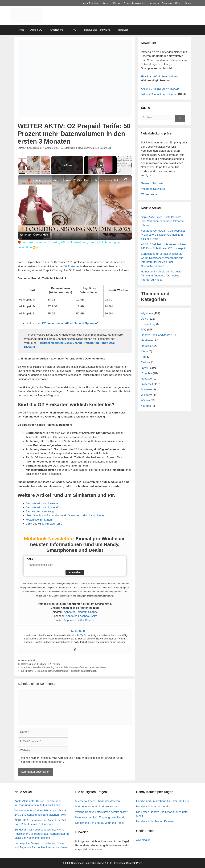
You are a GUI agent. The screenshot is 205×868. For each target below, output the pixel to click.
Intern (144, 351)
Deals (144, 319)
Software (146, 390)
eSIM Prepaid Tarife (50, 524)
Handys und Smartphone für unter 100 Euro (163, 801)
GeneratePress (134, 863)
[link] (23, 180)
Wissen (145, 400)
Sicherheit (147, 384)
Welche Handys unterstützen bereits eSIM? (101, 812)
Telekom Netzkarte (152, 183)
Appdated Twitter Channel (80, 620)
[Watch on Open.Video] (34, 235)
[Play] (100, 165)
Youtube (146, 406)
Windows (146, 395)
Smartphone (57, 30)
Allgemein (147, 313)
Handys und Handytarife (97, 30)
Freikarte (42, 664)
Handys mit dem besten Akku (154, 807)
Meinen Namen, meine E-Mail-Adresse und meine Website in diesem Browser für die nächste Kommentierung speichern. (72, 760)
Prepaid (32, 660)
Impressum (154, 3)
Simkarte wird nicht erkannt (42, 503)
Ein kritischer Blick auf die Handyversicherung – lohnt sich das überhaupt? (59, 671)
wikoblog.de (143, 840)
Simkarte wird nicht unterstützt (44, 507)
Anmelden (75, 572)
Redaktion (147, 379)
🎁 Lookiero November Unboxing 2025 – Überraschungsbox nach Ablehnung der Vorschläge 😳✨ (74, 180)
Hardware (123, 30)
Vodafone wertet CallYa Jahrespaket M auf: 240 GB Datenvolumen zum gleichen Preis (163, 235)
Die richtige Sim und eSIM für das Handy (100, 823)
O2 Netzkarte (149, 194)
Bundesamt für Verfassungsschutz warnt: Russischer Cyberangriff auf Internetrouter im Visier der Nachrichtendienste (42, 834)
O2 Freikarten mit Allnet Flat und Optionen (69, 323)
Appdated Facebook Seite (82, 616)
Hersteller (147, 346)
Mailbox (146, 362)
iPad (144, 357)
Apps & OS (36, 30)
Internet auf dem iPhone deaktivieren (98, 801)
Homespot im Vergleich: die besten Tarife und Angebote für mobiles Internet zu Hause (162, 276)
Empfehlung (148, 324)
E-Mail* (31, 559)
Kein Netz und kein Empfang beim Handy (100, 817)
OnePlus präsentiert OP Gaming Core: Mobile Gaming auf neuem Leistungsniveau (63, 667)
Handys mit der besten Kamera (155, 821)
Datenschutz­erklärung (172, 3)
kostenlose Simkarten (39, 520)
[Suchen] (180, 119)
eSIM (29, 524)
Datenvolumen (29, 664)
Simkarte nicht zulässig (40, 511)
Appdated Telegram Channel (81, 612)
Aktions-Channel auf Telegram (159, 94)
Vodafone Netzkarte (153, 189)
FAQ (74, 30)
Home (21, 30)
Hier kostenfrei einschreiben (159, 77)
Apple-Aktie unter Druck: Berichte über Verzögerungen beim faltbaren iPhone (162, 221)
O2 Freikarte (71, 266)
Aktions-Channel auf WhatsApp (160, 89)
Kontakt (117, 3)
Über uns (106, 3)
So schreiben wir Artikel (134, 3)
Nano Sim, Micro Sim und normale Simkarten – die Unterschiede (65, 515)
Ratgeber (147, 373)
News (188, 3)
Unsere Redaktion (90, 3)
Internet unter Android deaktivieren (96, 807)
